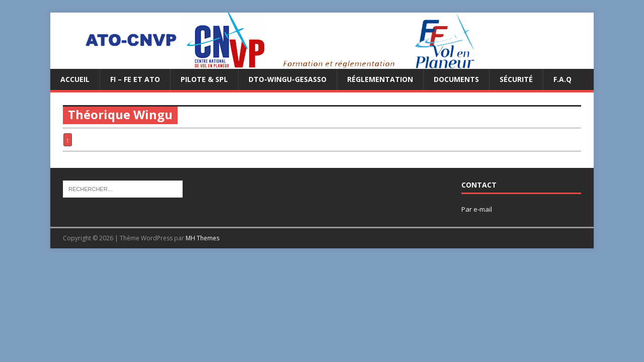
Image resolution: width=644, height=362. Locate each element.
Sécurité (516, 79)
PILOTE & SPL (204, 79)
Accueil (75, 79)
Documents (456, 79)
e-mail (483, 209)
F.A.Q (562, 79)
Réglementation (380, 79)
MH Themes (203, 238)
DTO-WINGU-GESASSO (288, 79)
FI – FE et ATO (135, 79)
